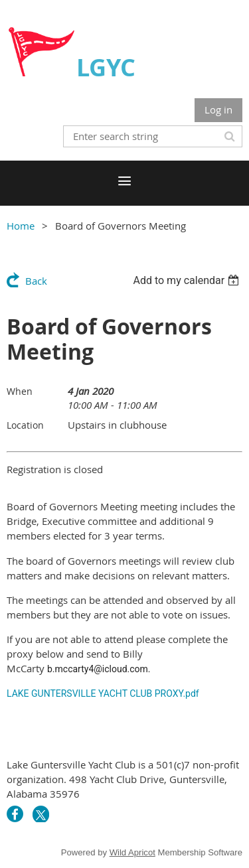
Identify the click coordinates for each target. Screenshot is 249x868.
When (20, 391)
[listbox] (188, 280)
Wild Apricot (132, 852)
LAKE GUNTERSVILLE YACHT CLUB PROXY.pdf (103, 693)
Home (21, 226)
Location (25, 425)
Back (36, 281)
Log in (218, 109)
